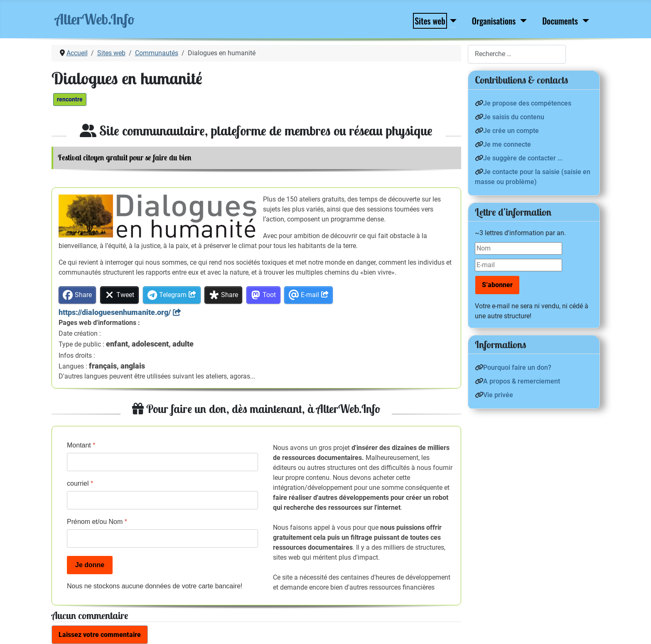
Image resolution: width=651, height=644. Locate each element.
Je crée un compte (511, 131)
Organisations (494, 21)
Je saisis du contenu (514, 117)
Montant (81, 445)
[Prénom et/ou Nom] (162, 538)
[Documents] (584, 21)
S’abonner (497, 285)
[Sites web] (451, 21)
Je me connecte (507, 144)
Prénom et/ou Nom (97, 522)
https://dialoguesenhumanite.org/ (115, 312)
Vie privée (498, 395)
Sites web (430, 21)
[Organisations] (522, 21)
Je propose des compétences (527, 103)
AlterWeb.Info (95, 19)
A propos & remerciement (522, 381)
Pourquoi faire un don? (517, 367)
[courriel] (162, 500)
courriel (80, 483)
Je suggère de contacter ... (523, 158)
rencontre (70, 99)
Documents (560, 21)
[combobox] (517, 54)
